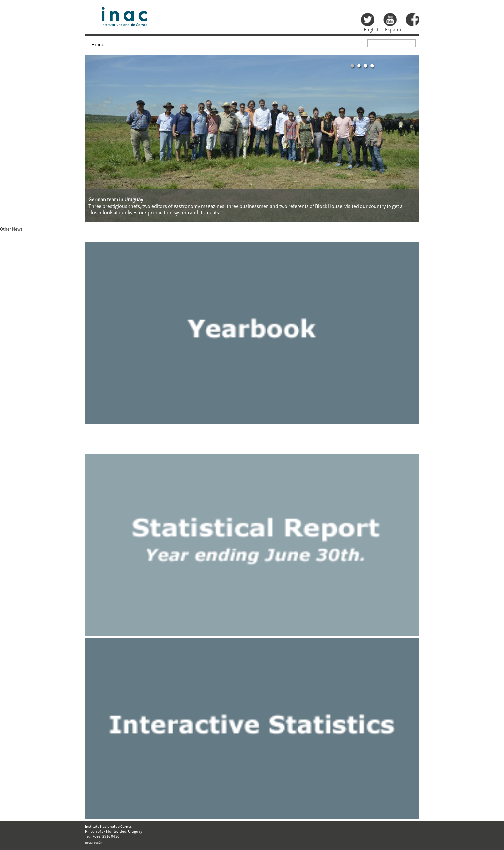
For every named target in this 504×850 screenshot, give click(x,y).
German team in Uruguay (116, 199)
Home (98, 44)
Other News (11, 229)
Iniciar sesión (94, 843)
